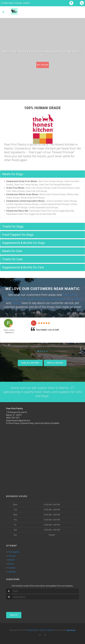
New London (52, 299)
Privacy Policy (32, 630)
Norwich (67, 299)
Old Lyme (23, 299)
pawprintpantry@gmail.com (18, 420)
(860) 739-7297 (13, 417)
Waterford (9, 299)
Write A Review (55, 362)
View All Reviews (30, 362)
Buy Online (43, 65)
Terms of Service (47, 630)
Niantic (16, 302)
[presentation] (21, 604)
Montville (37, 299)
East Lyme (70, 295)
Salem (78, 299)
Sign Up (14, 615)
